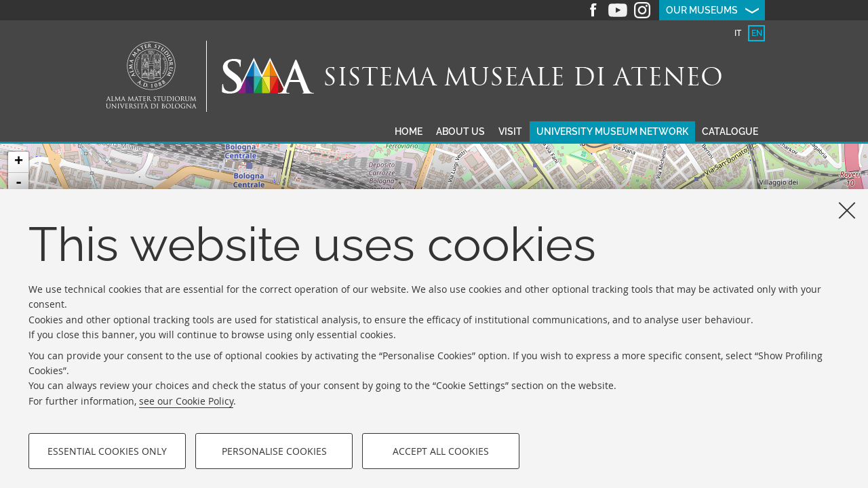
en (757, 33)
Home (409, 131)
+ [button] (19, 162)
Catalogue (730, 131)
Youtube (618, 10)
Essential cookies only (107, 451)
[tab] (737, 33)
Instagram (642, 10)
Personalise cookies (274, 451)
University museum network (612, 131)
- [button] (19, 183)
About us (460, 131)
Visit (510, 131)
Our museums (702, 10)
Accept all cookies (441, 451)
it (738, 33)
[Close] (847, 210)
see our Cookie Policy (186, 401)
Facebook (593, 10)
